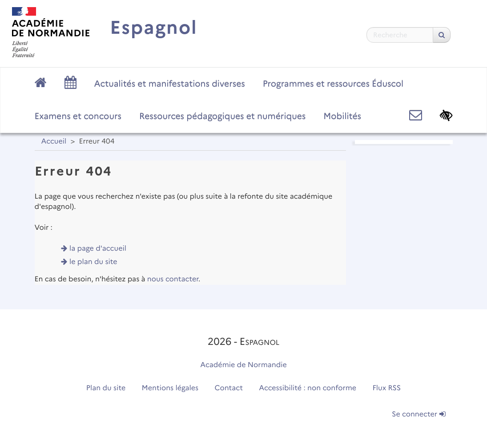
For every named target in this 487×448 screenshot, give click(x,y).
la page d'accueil (98, 249)
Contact (229, 388)
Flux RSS (387, 388)
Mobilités (342, 116)
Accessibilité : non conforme (308, 388)
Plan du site (106, 388)
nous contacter (173, 279)
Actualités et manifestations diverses (170, 84)
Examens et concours (78, 116)
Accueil (54, 142)
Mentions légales (170, 388)
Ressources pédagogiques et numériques (222, 116)
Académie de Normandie (243, 365)
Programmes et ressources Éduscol (333, 84)
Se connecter (419, 414)
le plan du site (93, 262)
